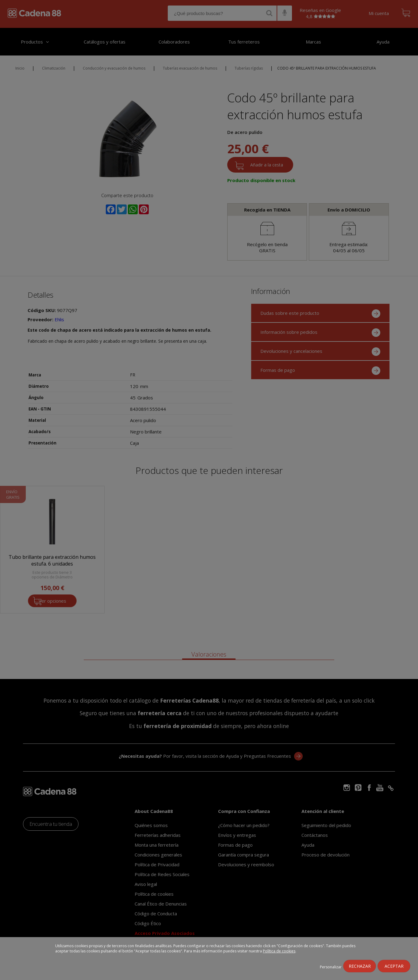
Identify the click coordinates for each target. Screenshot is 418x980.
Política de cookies (279, 951)
